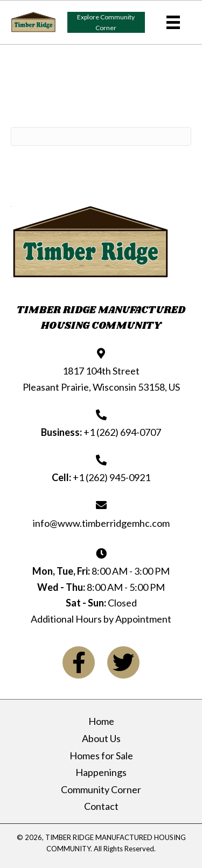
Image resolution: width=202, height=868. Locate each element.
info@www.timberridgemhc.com (101, 523)
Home (101, 721)
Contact (101, 806)
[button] (106, 23)
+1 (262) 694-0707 (122, 432)
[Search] (101, 136)
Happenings (101, 772)
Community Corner (101, 790)
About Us (101, 739)
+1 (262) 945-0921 (112, 477)
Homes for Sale (101, 756)
